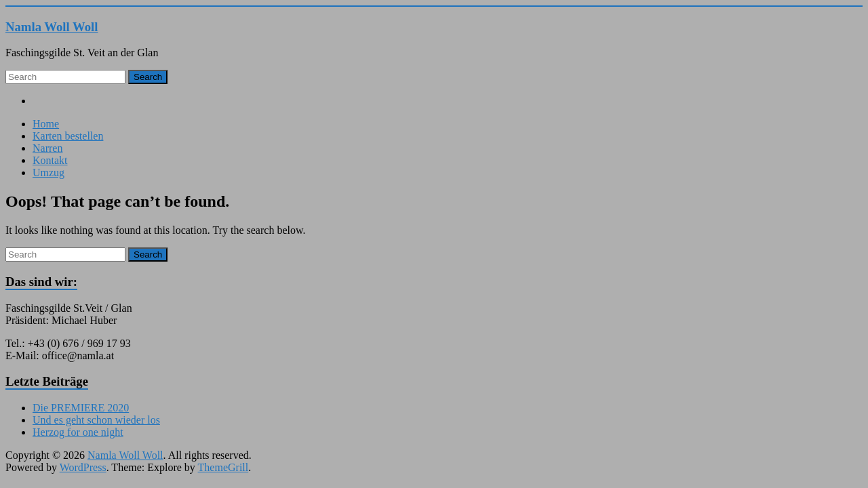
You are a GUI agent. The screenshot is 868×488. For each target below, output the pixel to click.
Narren (47, 148)
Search (148, 77)
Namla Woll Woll (52, 27)
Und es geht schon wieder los (96, 420)
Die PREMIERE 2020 (81, 408)
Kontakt (50, 160)
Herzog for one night (78, 432)
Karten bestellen (68, 136)
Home (46, 124)
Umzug (48, 172)
